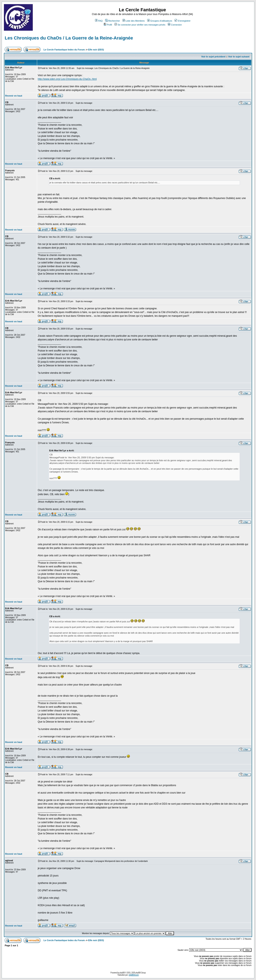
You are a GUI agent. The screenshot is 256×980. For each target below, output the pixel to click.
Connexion (175, 25)
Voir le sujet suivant (239, 57)
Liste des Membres (134, 21)
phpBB (122, 973)
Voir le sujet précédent (213, 57)
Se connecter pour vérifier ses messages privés (140, 25)
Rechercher (113, 21)
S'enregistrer (183, 21)
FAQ (99, 21)
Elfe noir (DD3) (96, 50)
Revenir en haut (14, 96)
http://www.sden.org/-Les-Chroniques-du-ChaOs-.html (67, 79)
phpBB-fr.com (134, 975)
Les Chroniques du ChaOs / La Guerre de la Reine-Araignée (69, 38)
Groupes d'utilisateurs (160, 21)
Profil (108, 25)
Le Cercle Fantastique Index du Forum (64, 50)
